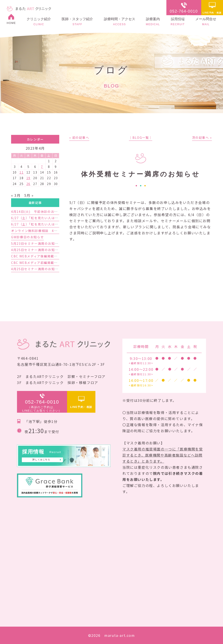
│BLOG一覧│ (141, 137)
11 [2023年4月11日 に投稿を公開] (21, 172)
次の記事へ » (202, 137)
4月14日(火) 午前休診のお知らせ (38, 212)
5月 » (29, 195)
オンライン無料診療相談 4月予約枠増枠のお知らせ (51, 231)
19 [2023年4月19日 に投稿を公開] (28, 178)
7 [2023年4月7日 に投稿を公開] (42, 167)
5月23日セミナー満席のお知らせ (36, 243)
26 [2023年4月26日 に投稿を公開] (28, 184)
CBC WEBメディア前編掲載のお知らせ (41, 263)
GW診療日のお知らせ (27, 237)
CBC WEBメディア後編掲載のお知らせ (41, 256)
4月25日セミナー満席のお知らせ (36, 269)
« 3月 (16, 195)
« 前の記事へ (79, 137)
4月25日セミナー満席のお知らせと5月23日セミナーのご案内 (58, 250)
